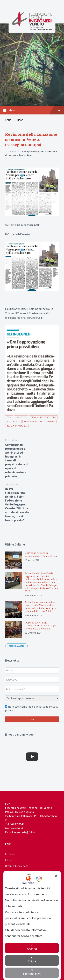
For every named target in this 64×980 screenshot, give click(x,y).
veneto (51, 422)
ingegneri (21, 417)
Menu (32, 110)
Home (8, 120)
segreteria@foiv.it (36, 151)
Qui (7, 225)
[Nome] (32, 670)
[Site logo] (32, 29)
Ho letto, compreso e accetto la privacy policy (32, 708)
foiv (9, 417)
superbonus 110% (33, 422)
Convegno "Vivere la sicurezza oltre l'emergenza (41, 554)
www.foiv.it (18, 828)
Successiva (12, 484)
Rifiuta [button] (32, 960)
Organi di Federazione (17, 866)
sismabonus (13, 422)
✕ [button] (56, 876)
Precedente (12, 440)
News (20, 120)
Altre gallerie (16, 646)
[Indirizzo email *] (32, 689)
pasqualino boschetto (43, 417)
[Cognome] (32, 680)
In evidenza (19, 155)
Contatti (10, 860)
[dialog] (32, 925)
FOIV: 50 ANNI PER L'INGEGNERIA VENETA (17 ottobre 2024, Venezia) (40, 626)
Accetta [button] (32, 948)
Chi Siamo (10, 854)
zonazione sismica (17, 426)
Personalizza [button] (32, 972)
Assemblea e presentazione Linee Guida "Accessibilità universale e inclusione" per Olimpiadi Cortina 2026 (40, 607)
